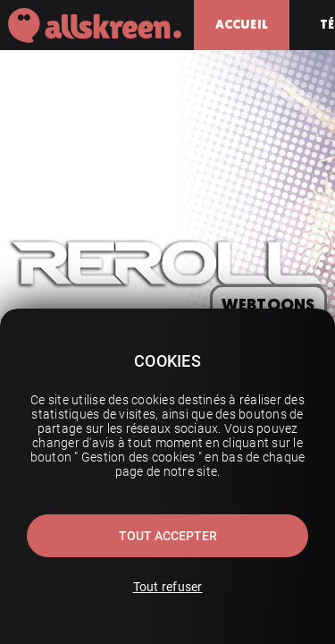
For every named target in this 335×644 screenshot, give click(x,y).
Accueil (242, 25)
